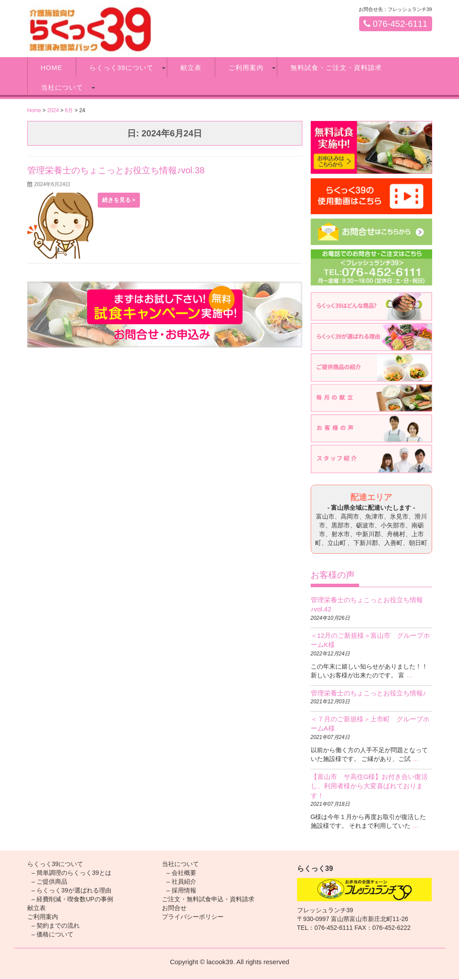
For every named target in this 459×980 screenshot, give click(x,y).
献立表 (191, 68)
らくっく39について (122, 68)
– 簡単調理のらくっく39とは (72, 873)
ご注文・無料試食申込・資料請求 (208, 899)
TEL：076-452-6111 (325, 928)
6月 (69, 110)
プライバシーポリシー (193, 917)
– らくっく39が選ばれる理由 (72, 890)
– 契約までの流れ (56, 925)
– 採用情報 (181, 890)
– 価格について (53, 934)
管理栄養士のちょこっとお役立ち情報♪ (369, 693)
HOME (52, 68)
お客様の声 (333, 575)
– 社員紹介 (181, 881)
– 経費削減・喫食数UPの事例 (72, 899)
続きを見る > (119, 200)
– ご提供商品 (50, 881)
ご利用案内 (246, 68)
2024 (53, 110)
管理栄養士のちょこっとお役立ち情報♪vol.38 (116, 170)
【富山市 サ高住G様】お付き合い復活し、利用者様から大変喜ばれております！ (369, 786)
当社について (62, 87)
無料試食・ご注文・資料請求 (336, 68)
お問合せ (174, 908)
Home (34, 110)
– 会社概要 (181, 873)
